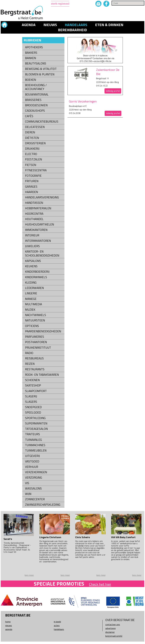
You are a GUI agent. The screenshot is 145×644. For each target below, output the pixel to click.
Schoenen (32, 380)
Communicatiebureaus (42, 122)
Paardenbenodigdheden (43, 331)
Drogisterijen (35, 143)
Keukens (31, 266)
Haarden (32, 192)
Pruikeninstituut (38, 348)
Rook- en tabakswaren (42, 375)
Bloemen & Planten (40, 74)
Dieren (30, 132)
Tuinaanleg (33, 440)
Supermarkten (36, 423)
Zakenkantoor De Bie (108, 72)
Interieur (32, 235)
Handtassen (34, 203)
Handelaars (76, 25)
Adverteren (111, 628)
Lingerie (31, 293)
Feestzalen (33, 159)
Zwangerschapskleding (43, 505)
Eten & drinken (109, 25)
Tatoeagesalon (36, 429)
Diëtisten (32, 138)
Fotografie (33, 176)
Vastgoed (32, 461)
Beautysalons (36, 63)
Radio (29, 353)
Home (8, 622)
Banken (31, 58)
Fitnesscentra (36, 170)
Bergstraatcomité (114, 636)
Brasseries (33, 100)
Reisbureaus (34, 358)
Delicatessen (35, 127)
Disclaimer (110, 632)
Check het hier (100, 584)
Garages (31, 187)
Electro (31, 154)
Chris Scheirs (83, 537)
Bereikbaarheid (72, 30)
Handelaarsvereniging (42, 197)
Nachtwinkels (36, 315)
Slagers (31, 402)
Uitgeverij (32, 456)
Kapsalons (33, 261)
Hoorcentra (34, 214)
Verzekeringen (36, 472)
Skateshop (33, 385)
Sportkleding (35, 418)
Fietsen (31, 165)
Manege (31, 299)
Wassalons (33, 488)
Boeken (31, 80)
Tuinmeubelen (36, 450)
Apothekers (34, 47)
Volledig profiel (113, 91)
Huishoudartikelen (40, 224)
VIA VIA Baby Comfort (123, 537)
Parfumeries (35, 337)
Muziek (30, 310)
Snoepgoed (33, 407)
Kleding (31, 283)
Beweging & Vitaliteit (41, 69)
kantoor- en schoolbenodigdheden (42, 253)
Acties (57, 625)
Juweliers (32, 246)
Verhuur (32, 467)
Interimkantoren (38, 241)
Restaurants (35, 369)
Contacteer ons (113, 624)
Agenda (29, 25)
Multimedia (33, 304)
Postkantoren (36, 342)
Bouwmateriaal (37, 94)
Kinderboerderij (37, 272)
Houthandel (34, 219)
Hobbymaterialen (38, 208)
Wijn (28, 494)
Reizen (30, 364)
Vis (27, 483)
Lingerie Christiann (50, 537)
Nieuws (50, 25)
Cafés (29, 116)
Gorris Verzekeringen (83, 101)
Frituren (32, 181)
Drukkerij (32, 149)
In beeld (57, 622)
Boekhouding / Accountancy (36, 87)
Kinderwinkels (36, 277)
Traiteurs (32, 434)
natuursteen (35, 320)
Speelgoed (33, 412)
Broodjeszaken (36, 105)
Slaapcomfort (36, 391)
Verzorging (34, 478)
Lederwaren (34, 288)
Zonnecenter (35, 499)
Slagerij (31, 396)
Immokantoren (36, 230)
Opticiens (32, 326)
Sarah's (8, 539)
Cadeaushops (35, 111)
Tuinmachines (35, 445)
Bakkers (31, 53)
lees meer (29, 575)
